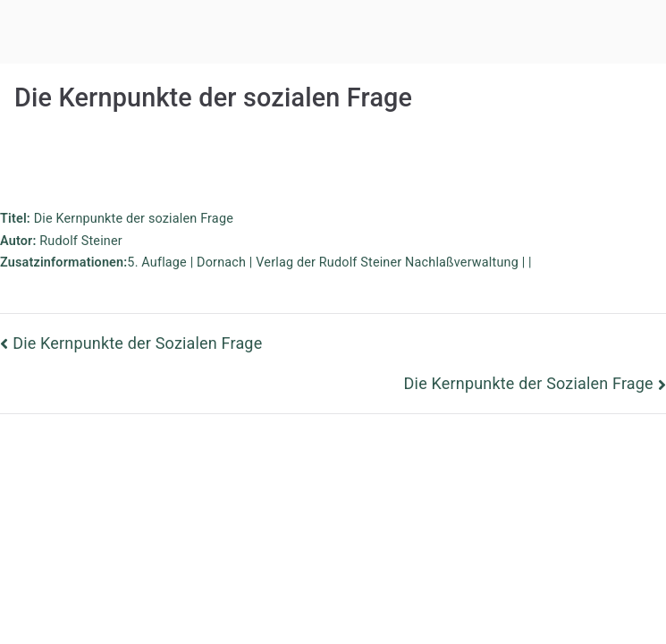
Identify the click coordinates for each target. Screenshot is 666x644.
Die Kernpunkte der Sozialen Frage (137, 343)
